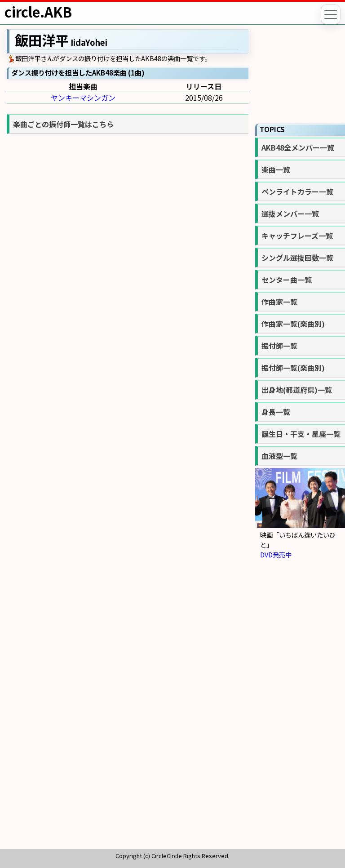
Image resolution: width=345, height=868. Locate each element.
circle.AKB (38, 12)
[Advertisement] (300, 708)
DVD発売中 (276, 554)
